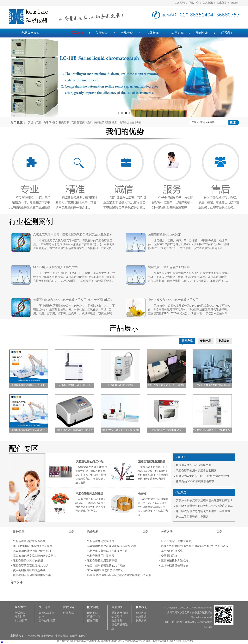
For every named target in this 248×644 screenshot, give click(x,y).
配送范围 (93, 621)
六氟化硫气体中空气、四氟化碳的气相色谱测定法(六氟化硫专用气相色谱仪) (74, 235)
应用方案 (177, 33)
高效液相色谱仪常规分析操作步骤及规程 (111, 546)
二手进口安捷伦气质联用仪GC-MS (212, 385)
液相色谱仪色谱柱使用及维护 (31, 565)
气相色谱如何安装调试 (101, 541)
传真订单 (20, 617)
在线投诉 (141, 617)
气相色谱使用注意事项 (101, 556)
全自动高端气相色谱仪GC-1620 (74, 385)
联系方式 (141, 621)
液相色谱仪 (107, 641)
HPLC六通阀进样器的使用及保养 (33, 546)
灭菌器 (74, 636)
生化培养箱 (62, 636)
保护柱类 (99, 122)
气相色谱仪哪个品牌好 (41, 636)
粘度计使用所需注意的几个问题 (106, 565)
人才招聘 (180, 3)
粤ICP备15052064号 (201, 617)
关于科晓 (102, 33)
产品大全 (127, 33)
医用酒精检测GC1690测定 (165, 235)
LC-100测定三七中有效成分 (177, 541)
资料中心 (202, 33)
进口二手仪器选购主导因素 (192, 517)
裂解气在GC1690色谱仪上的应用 (169, 267)
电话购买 (20, 613)
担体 (89, 122)
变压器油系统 (169, 556)
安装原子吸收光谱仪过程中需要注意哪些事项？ (204, 500)
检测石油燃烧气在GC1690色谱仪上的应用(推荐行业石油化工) (72, 300)
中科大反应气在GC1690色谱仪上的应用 (173, 300)
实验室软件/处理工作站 (90, 462)
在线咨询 (141, 613)
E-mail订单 (21, 621)
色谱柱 (142, 494)
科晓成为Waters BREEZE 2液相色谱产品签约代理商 (205, 476)
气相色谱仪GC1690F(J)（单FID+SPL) (212, 430)
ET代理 (83, 636)
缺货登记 (117, 617)
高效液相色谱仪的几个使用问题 (32, 551)
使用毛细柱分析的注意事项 (29, 570)
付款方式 (68, 613)
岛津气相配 (50, 122)
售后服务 (117, 621)
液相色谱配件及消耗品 (152, 462)
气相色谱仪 (78, 122)
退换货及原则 (120, 613)
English (234, 3)
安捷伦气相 (35, 122)
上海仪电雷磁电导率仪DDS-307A (28, 430)
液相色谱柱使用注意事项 (102, 561)
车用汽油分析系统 (172, 551)
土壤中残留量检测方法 (175, 565)
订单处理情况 (47, 621)
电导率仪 (157, 641)
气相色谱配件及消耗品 (90, 494)
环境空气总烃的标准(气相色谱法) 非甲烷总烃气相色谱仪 (195, 546)
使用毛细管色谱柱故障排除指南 (32, 575)
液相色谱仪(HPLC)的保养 (28, 561)
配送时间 (93, 613)
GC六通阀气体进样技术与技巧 (105, 570)
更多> (72, 531)
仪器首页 (77, 33)
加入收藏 (208, 3)
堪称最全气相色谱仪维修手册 (194, 465)
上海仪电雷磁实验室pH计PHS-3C (28, 385)
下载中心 (194, 3)
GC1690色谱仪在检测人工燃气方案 (56, 267)
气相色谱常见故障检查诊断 (29, 541)
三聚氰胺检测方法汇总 (175, 561)
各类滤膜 (64, 122)
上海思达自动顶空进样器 (120, 385)
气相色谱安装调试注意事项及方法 (107, 551)
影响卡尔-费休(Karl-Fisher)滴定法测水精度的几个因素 (119, 575)
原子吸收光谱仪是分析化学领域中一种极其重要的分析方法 (205, 511)
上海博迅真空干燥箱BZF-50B (166, 430)
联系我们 (227, 33)
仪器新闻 (152, 33)
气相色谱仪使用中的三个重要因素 (196, 471)
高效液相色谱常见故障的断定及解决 (35, 556)
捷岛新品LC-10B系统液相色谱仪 (195, 481)
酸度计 (137, 641)
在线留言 (222, 3)
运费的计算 (94, 617)
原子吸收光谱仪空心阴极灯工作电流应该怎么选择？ (205, 506)
